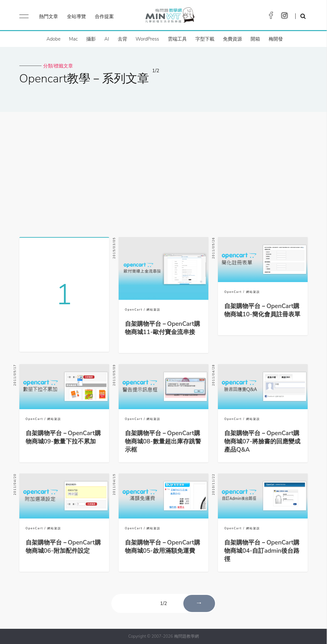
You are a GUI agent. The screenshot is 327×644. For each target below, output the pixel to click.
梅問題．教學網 (170, 17)
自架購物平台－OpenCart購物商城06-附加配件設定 (63, 547)
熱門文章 (49, 16)
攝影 (91, 39)
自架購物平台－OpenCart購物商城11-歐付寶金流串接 (163, 328)
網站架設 (154, 310)
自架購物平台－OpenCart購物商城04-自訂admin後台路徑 (262, 551)
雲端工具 (177, 39)
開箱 (255, 39)
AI (107, 39)
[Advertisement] (163, 172)
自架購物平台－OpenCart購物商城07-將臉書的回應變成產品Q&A (262, 441)
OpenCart (134, 310)
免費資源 (232, 39)
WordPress (147, 39)
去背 (122, 39)
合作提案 (104, 16)
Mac (73, 39)
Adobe (53, 39)
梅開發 (276, 39)
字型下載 (205, 39)
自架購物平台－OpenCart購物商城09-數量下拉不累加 (63, 437)
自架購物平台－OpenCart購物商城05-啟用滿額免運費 (163, 547)
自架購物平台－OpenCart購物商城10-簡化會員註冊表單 (262, 310)
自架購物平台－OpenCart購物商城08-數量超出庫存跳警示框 (163, 441)
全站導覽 (76, 16)
